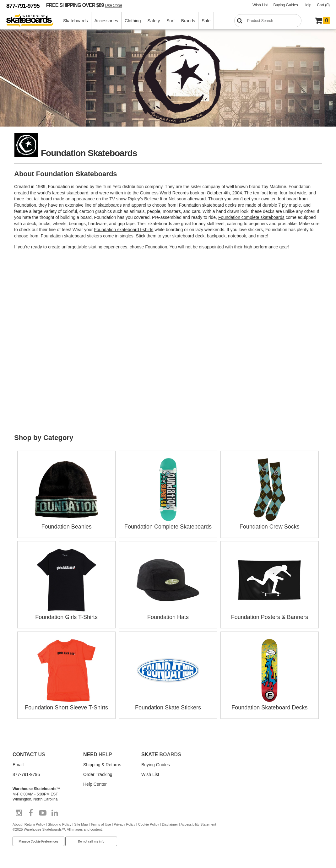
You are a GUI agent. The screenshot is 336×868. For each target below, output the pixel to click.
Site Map (81, 824)
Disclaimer (170, 824)
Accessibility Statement (198, 824)
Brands (188, 21)
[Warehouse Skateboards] (33, 21)
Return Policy (35, 824)
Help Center (95, 784)
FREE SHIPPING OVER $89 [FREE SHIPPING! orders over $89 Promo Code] (84, 5)
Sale (206, 21)
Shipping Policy (60, 824)
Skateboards (76, 21)
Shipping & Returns (102, 765)
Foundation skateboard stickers (71, 236)
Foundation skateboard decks (208, 205)
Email (18, 765)
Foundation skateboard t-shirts (124, 230)
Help (308, 5)
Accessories (106, 21)
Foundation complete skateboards (251, 217)
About (17, 824)
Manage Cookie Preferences (38, 841)
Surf (171, 21)
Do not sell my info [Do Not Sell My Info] (91, 841)
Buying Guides (286, 5)
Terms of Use (101, 824)
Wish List (260, 5)
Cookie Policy (149, 824)
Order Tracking (98, 774)
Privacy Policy (124, 824)
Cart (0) (323, 5)
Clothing (133, 21)
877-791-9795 (23, 6)
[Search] (268, 21)
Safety (154, 21)
